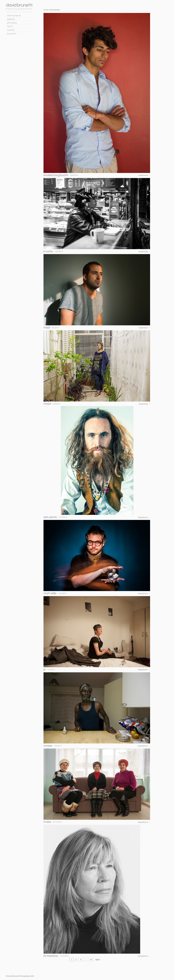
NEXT (98, 960)
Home (46, 10)
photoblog (12, 23)
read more (144, 175)
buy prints (12, 34)
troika (47, 822)
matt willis (50, 593)
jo (45, 669)
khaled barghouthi (56, 175)
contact (11, 30)
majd (47, 327)
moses (48, 746)
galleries (11, 19)
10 (91, 960)
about (10, 26)
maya (47, 404)
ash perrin (50, 517)
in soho (48, 251)
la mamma (51, 956)
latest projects (14, 16)
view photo (144, 517)
